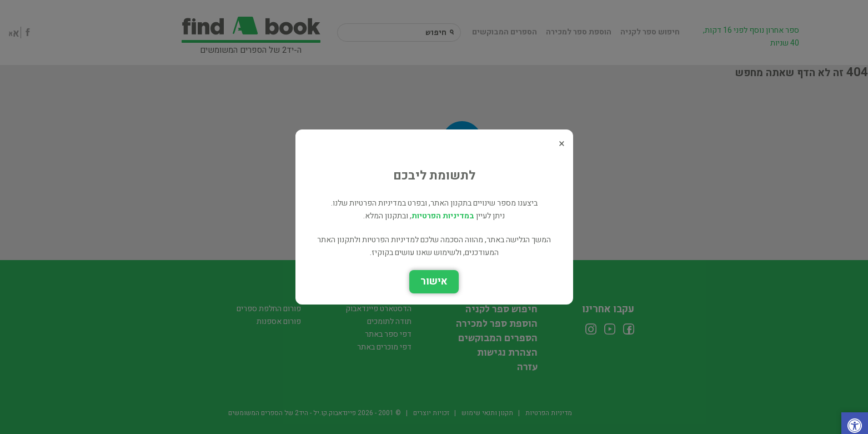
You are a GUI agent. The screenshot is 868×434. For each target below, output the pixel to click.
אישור (434, 281)
